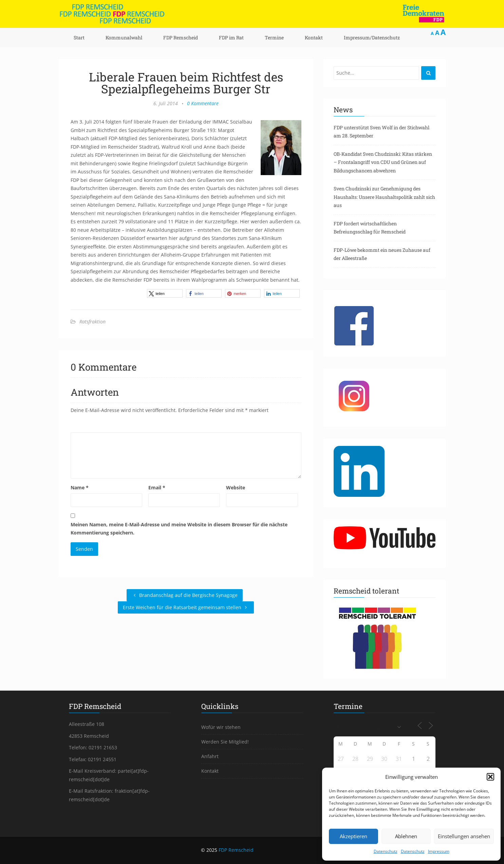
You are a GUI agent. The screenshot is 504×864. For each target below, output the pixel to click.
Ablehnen (406, 836)
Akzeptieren (353, 836)
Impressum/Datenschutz (372, 37)
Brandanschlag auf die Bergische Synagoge (185, 595)
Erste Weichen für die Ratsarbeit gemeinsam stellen (186, 607)
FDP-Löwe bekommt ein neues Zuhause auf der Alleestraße (382, 254)
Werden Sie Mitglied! (225, 742)
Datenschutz (386, 851)
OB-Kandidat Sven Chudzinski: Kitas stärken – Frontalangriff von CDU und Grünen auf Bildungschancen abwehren (383, 162)
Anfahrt (210, 756)
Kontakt (314, 37)
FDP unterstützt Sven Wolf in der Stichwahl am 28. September (381, 132)
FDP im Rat (231, 37)
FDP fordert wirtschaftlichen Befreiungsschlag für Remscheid (370, 228)
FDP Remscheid (181, 37)
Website (236, 487)
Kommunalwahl (124, 37)
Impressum (439, 851)
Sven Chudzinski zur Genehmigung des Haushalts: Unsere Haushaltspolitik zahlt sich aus (384, 197)
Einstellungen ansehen (464, 836)
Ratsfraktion (92, 322)
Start (79, 37)
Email (157, 487)
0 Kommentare (203, 103)
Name (80, 487)
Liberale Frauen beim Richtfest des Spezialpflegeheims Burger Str (186, 83)
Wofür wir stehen (221, 727)
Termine (274, 37)
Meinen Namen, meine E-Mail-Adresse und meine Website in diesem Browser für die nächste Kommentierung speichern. (179, 529)
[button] (490, 777)
